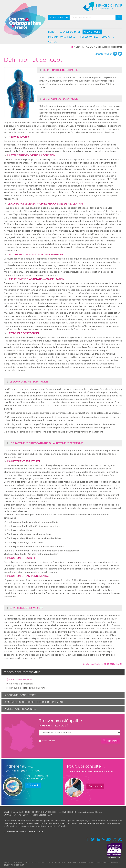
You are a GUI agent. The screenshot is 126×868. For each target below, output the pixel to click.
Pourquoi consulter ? (20, 695)
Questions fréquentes (20, 709)
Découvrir (95, 786)
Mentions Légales (38, 815)
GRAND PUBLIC (92, 32)
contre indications (14, 457)
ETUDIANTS (108, 37)
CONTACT (53, 42)
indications (92, 454)
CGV (50, 815)
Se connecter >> (104, 9)
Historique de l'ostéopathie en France (26, 688)
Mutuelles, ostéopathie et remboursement (34, 702)
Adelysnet (23, 815)
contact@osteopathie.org (90, 812)
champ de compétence (46, 551)
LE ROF (52, 32)
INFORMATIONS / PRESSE (62, 37)
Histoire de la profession (20, 684)
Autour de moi (47, 741)
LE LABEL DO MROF (70, 32)
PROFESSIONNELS (88, 37)
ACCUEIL (7, 863)
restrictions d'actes (47, 554)
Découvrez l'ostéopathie (109, 47)
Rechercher (111, 741)
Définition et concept (19, 680)
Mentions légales (22, 863)
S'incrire (33, 785)
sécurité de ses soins (53, 655)
